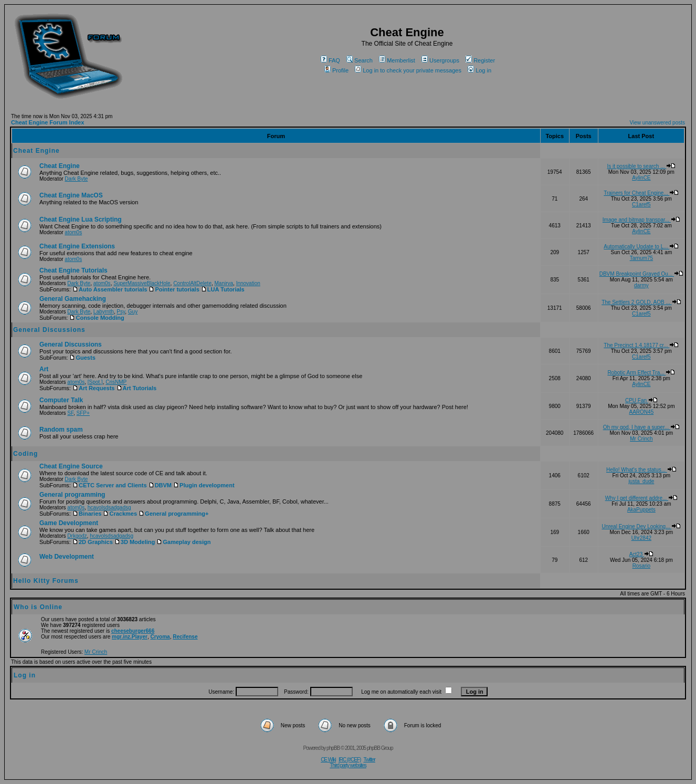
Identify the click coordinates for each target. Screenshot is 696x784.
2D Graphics (93, 542)
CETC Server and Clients (110, 485)
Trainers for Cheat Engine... (641, 193)
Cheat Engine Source (71, 466)
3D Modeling (135, 542)
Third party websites (348, 765)
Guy (133, 312)
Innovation (248, 283)
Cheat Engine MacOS (71, 195)
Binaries (87, 514)
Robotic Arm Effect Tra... (641, 373)
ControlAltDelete (192, 283)
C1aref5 (641, 205)
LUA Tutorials (223, 289)
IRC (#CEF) (350, 760)
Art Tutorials (137, 388)
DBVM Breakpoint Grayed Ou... (641, 274)
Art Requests (93, 388)
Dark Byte (76, 179)
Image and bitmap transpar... (641, 220)
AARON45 (642, 412)
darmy (641, 285)
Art (44, 369)
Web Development (67, 557)
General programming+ (173, 514)
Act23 (641, 554)
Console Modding (97, 318)
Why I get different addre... (641, 498)
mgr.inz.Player (130, 637)
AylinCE (641, 178)
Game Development (69, 523)
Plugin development (204, 485)
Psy (121, 312)
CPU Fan (641, 400)
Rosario (641, 566)
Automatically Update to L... (641, 247)
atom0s (73, 232)
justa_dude (641, 481)
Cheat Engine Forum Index (48, 122)
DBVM (160, 485)
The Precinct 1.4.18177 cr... (641, 345)
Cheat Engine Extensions (77, 246)
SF (70, 413)
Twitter (369, 760)
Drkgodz (77, 536)
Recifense (185, 637)
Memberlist (397, 60)
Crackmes (120, 514)
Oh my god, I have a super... (641, 427)
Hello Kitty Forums (46, 581)
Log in (479, 70)
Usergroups (440, 60)
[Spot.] (95, 382)
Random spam (61, 430)
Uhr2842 (641, 538)
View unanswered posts (657, 123)
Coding (25, 454)
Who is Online (38, 607)
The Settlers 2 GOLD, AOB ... (641, 302)
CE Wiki (328, 760)
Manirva (224, 283)
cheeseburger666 (133, 631)
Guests (82, 358)
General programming (72, 495)
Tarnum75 (641, 258)
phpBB (333, 748)
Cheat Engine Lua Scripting (81, 219)
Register (480, 60)
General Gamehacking (73, 299)
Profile (336, 70)
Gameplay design (183, 542)
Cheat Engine (36, 151)
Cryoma (160, 637)
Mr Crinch (641, 439)
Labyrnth (104, 312)
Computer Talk (61, 400)
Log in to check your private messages (408, 70)
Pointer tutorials (174, 289)
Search (360, 60)
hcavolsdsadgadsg (109, 508)
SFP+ (83, 413)
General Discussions (49, 330)
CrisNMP (116, 382)
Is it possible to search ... (641, 166)
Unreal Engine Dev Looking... (641, 526)
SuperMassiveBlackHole (142, 283)
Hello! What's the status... (641, 470)
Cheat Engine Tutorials (73, 270)
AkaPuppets (641, 510)
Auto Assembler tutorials (110, 289)
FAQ (330, 60)
